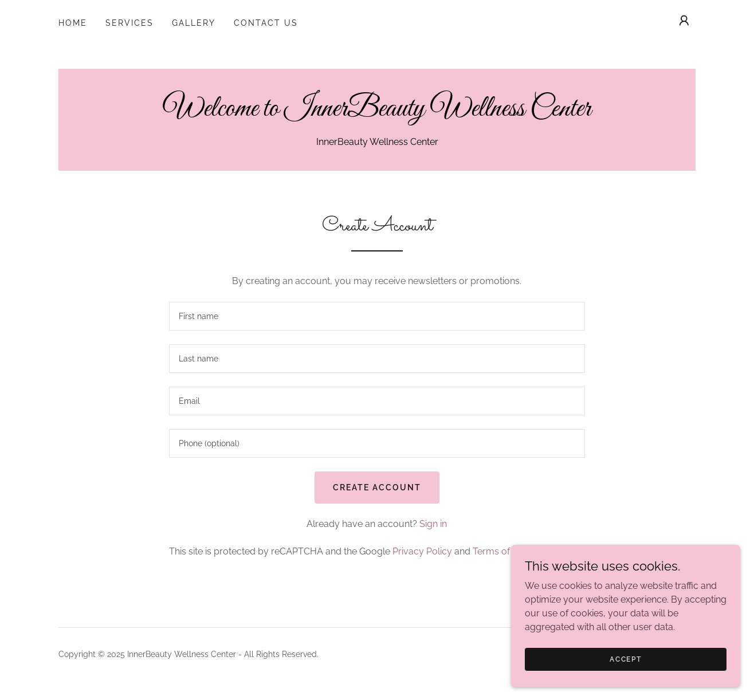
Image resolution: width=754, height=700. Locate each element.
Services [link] (129, 23)
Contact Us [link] (266, 23)
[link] (377, 113)
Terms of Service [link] (508, 551)
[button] (684, 21)
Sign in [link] (433, 524)
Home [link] (73, 23)
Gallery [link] (194, 23)
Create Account (377, 487)
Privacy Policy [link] (422, 551)
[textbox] (377, 316)
